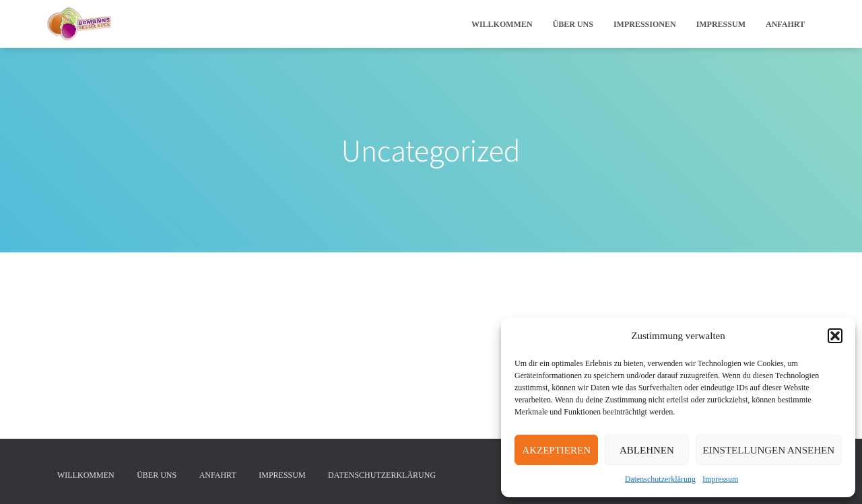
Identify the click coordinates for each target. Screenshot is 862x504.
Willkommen (502, 24)
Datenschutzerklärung (660, 479)
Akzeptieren (556, 450)
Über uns (573, 24)
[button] (835, 336)
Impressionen (645, 24)
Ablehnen (647, 450)
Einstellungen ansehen (769, 450)
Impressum (720, 479)
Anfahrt (785, 24)
